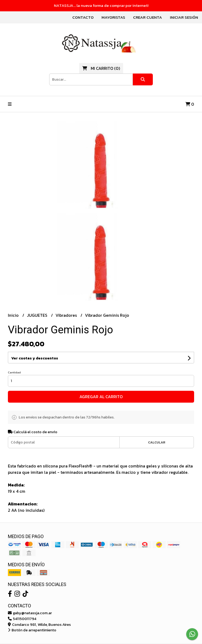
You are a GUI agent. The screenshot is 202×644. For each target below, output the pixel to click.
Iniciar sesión (184, 17)
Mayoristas (113, 17)
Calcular (157, 442)
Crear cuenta (148, 17)
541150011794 (22, 619)
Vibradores (67, 315)
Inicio (14, 315)
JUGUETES (38, 315)
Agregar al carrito (101, 397)
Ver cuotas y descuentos (35, 358)
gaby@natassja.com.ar (30, 613)
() (101, 68)
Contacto (83, 17)
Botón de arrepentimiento (32, 630)
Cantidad (14, 372)
